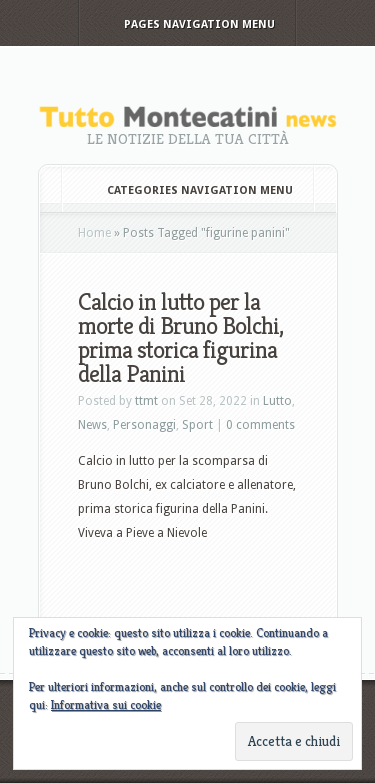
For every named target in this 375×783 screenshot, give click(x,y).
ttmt (146, 401)
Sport (197, 425)
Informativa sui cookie (106, 704)
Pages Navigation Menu (186, 24)
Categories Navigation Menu (186, 190)
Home (94, 233)
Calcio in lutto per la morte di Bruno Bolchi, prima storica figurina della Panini (180, 338)
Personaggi (144, 425)
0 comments (260, 425)
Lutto (277, 401)
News (92, 425)
